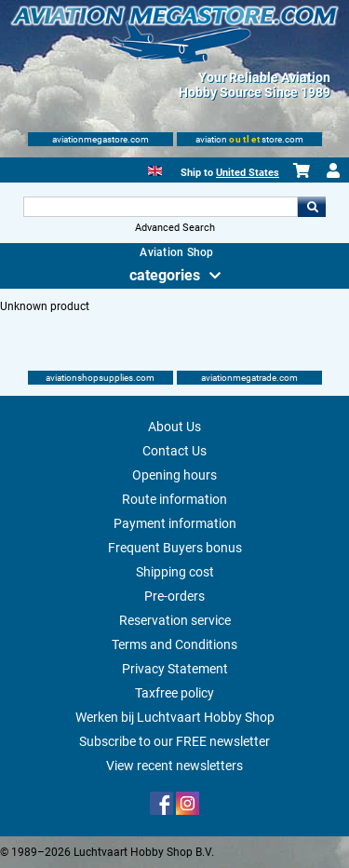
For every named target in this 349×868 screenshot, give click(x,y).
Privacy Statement (175, 669)
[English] (155, 169)
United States (248, 173)
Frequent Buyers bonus (175, 548)
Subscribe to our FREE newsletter (174, 741)
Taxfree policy (174, 693)
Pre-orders (174, 596)
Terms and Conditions (174, 644)
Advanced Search (175, 228)
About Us (174, 427)
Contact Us (174, 451)
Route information (174, 499)
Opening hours (174, 475)
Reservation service (175, 620)
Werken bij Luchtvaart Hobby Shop (175, 717)
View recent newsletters (174, 766)
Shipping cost (175, 572)
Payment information (175, 523)
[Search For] (161, 207)
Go (312, 207)
